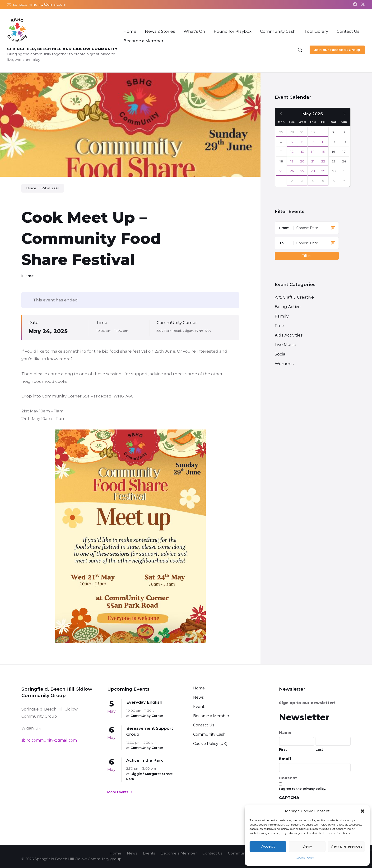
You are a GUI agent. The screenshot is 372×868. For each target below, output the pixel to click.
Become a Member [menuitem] (179, 853)
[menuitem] (130, 31)
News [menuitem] (132, 853)
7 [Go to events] (313, 142)
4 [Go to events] (313, 181)
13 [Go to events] (302, 152)
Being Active (288, 307)
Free (30, 276)
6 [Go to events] (302, 142)
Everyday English (144, 702)
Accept (268, 846)
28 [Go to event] (292, 132)
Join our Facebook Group (337, 50)
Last (319, 749)
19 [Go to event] (292, 161)
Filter (307, 256)
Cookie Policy (305, 857)
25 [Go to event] (281, 171)
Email (285, 759)
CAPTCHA (289, 798)
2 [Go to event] (292, 181)
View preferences (346, 846)
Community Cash (209, 734)
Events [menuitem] (149, 853)
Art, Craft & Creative (294, 297)
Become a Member (211, 716)
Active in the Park (144, 760)
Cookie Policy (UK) (210, 744)
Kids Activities (289, 335)
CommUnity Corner (177, 323)
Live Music (285, 345)
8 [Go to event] (323, 142)
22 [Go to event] (323, 161)
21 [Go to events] (313, 161)
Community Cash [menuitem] (243, 853)
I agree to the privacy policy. (302, 789)
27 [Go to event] (281, 132)
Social (281, 354)
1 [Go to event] (323, 132)
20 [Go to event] (302, 161)
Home (31, 188)
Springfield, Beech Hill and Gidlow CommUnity (62, 49)
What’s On (50, 188)
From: (284, 228)
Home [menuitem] (115, 853)
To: (282, 243)
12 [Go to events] (292, 152)
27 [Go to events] (302, 171)
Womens (284, 364)
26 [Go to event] (292, 171)
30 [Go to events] (313, 132)
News (198, 697)
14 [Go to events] (313, 152)
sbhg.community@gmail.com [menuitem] (40, 5)
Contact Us (204, 725)
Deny (307, 846)
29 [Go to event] (323, 171)
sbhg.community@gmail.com (49, 740)
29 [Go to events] (302, 132)
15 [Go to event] (323, 152)
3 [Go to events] (302, 181)
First (283, 749)
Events (200, 707)
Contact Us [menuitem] (212, 853)
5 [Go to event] (292, 142)
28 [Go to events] (313, 171)
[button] (363, 811)
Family (282, 316)
